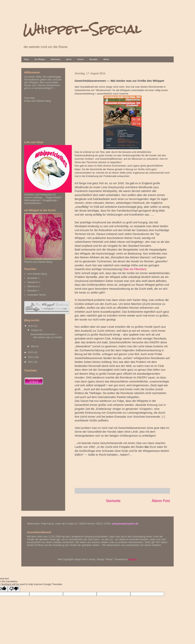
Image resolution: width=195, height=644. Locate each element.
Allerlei (106, 59)
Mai (33, 346)
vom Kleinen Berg (37, 274)
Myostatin (93, 59)
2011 (31, 362)
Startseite (113, 501)
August (35, 330)
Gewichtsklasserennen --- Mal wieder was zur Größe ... (46, 337)
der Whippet (40, 59)
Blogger (133, 559)
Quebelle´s (33, 278)
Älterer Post (161, 501)
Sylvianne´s (34, 282)
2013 (31, 352)
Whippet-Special (82, 29)
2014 (31, 326)
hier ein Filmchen (135, 269)
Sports (69, 59)
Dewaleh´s (33, 291)
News (27, 59)
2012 (31, 357)
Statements (56, 59)
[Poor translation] (14, 589)
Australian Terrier (37, 295)
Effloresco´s (34, 286)
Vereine (80, 59)
